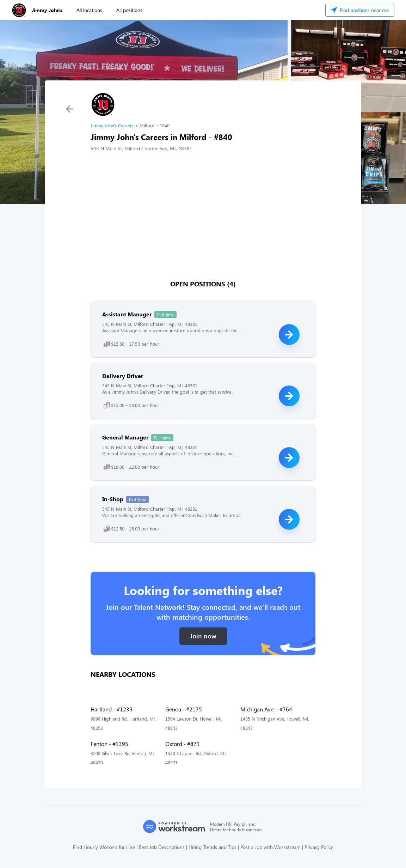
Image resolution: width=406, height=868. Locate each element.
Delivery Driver (123, 376)
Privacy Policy (319, 847)
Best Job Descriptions (162, 847)
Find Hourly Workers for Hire (104, 847)
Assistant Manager (127, 314)
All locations (89, 10)
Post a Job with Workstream (270, 847)
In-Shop (113, 499)
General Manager (125, 437)
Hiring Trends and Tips (213, 847)
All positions (129, 10)
